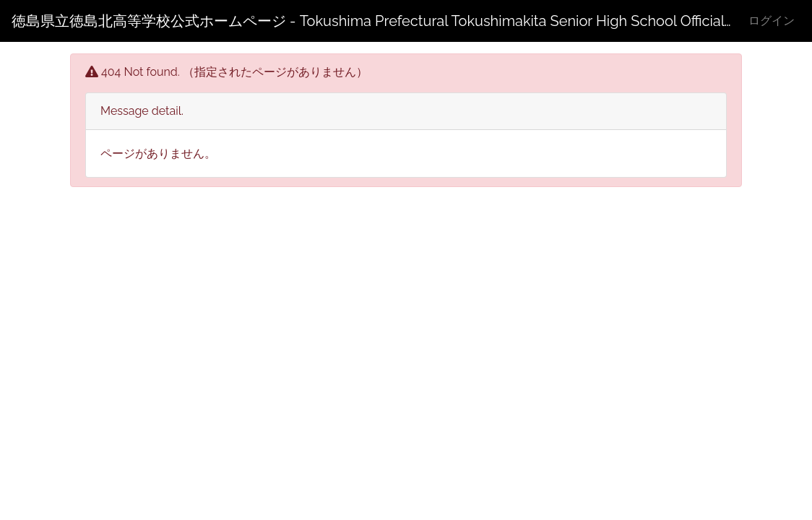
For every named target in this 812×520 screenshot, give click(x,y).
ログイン (772, 21)
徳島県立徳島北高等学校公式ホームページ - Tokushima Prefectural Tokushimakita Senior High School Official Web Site (371, 21)
